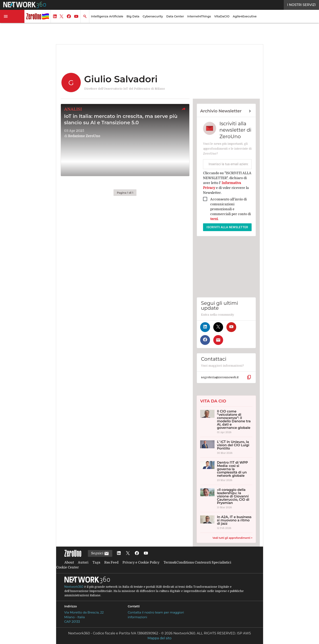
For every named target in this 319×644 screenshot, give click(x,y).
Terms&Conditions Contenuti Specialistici (197, 563)
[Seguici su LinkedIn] (205, 327)
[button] (12, 16)
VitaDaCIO (222, 16)
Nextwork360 (74, 587)
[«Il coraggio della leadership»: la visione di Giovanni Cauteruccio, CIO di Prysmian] (226, 498)
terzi (214, 219)
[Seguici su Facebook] (205, 340)
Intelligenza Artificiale (107, 16)
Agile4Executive (245, 16)
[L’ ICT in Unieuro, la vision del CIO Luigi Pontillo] (226, 447)
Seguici (100, 554)
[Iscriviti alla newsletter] (218, 340)
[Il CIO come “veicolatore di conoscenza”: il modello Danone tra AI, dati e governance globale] (226, 422)
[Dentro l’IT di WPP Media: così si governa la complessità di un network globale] (226, 471)
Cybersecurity (153, 16)
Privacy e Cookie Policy (141, 563)
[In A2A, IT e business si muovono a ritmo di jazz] (226, 522)
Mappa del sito (159, 638)
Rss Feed (111, 563)
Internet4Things (199, 16)
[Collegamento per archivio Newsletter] (226, 111)
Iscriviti (227, 227)
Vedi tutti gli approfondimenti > (232, 538)
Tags (96, 563)
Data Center (175, 16)
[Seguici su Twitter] (218, 327)
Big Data (133, 16)
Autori (83, 563)
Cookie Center (68, 567)
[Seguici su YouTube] (231, 327)
